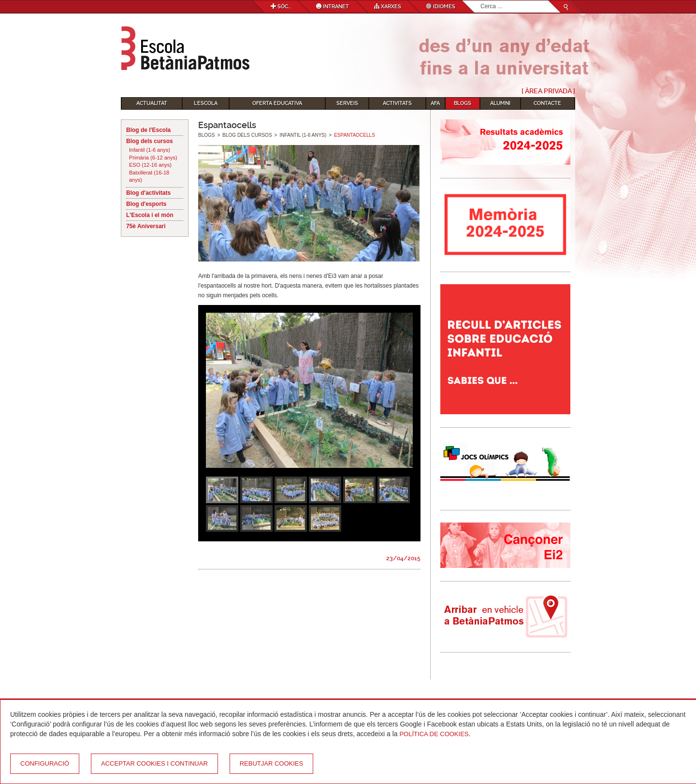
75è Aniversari (146, 226)
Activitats (397, 103)
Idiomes (441, 7)
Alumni (500, 103)
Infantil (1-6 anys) (150, 150)
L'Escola (206, 103)
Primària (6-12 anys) (153, 158)
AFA (435, 103)
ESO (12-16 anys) (150, 165)
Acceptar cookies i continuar (154, 763)
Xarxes (388, 7)
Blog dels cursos (150, 141)
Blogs (463, 103)
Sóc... (281, 7)
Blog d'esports (146, 204)
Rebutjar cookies (271, 763)
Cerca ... (481, 1)
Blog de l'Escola (148, 130)
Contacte (547, 103)
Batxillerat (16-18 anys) (149, 176)
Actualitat (152, 103)
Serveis (347, 103)
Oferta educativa (277, 103)
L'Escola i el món (150, 215)
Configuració (45, 763)
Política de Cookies (434, 734)
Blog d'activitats (148, 193)
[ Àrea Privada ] (548, 91)
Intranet (333, 7)
